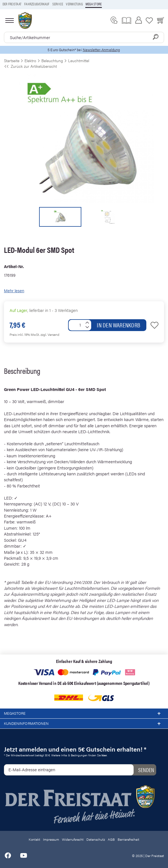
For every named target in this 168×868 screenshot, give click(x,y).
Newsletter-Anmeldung (101, 50)
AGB (111, 839)
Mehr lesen (14, 290)
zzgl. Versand (50, 334)
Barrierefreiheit (128, 839)
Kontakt (34, 839)
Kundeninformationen (84, 724)
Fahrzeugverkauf (37, 4)
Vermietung (74, 4)
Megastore (84, 714)
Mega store (94, 4)
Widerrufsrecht (73, 839)
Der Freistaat (12, 4)
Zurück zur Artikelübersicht (30, 66)
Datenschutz (96, 839)
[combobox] (84, 37)
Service (58, 4)
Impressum (51, 839)
